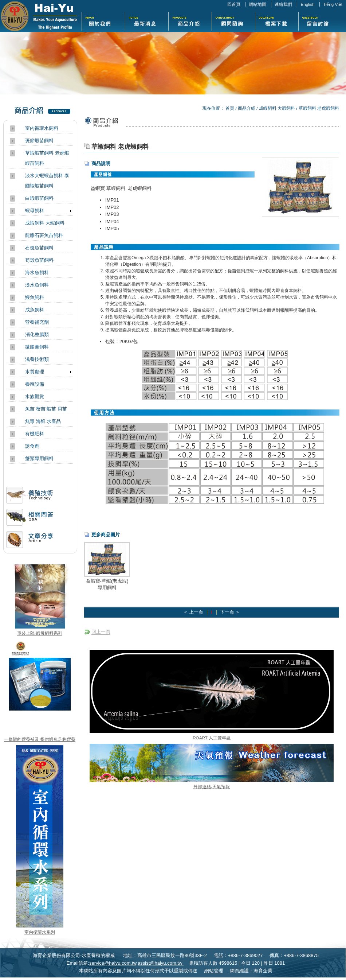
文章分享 (30, 542)
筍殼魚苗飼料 (39, 260)
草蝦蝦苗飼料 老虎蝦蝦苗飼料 (47, 158)
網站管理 (214, 971)
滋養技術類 (37, 359)
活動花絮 (233, 21)
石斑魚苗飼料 (39, 248)
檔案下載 (277, 21)
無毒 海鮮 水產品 (43, 421)
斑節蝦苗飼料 (39, 141)
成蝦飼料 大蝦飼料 (277, 108)
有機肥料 (35, 434)
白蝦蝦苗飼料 (39, 198)
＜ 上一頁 (193, 612)
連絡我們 (283, 4)
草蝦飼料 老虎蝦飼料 (319, 108)
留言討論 (320, 21)
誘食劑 (32, 446)
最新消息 (147, 21)
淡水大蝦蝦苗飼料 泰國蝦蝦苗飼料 (47, 181)
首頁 (230, 108)
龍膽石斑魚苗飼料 (44, 235)
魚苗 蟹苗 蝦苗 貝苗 (46, 409)
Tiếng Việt (333, 4)
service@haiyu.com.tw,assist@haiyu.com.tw (136, 963)
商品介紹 (190, 21)
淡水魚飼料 (37, 285)
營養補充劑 (37, 322)
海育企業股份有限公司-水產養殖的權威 (39, 16)
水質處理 (35, 372)
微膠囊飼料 (37, 347)
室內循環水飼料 (42, 128)
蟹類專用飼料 (39, 458)
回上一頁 (101, 632)
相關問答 (30, 520)
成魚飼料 (35, 310)
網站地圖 (257, 4)
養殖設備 (35, 384)
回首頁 (234, 4)
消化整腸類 (37, 335)
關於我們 (103, 21)
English (307, 4)
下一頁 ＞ (230, 612)
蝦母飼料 (35, 211)
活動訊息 (30, 498)
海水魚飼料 (37, 273)
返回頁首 (333, 974)
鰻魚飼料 (35, 297)
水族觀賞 (35, 396)
